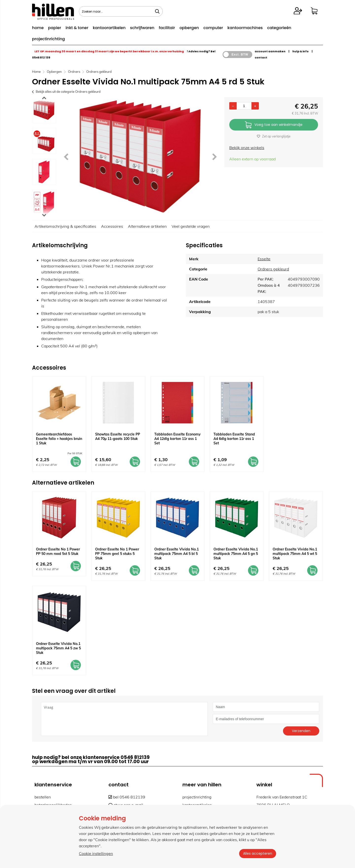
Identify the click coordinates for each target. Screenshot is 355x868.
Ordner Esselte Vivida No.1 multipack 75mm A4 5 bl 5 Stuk (177, 554)
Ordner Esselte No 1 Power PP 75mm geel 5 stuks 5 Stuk (117, 554)
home (38, 28)
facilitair (167, 28)
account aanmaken (270, 51)
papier (55, 28)
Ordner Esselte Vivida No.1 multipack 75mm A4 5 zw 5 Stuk (58, 648)
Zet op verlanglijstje (274, 136)
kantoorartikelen (109, 28)
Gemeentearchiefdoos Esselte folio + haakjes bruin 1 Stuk (59, 439)
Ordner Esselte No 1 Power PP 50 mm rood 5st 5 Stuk (58, 551)
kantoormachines (245, 28)
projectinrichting (48, 39)
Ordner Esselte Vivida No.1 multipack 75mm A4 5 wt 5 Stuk (295, 554)
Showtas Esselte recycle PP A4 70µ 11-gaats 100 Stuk (118, 436)
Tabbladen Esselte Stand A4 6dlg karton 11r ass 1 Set (234, 439)
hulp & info (301, 51)
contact (261, 57)
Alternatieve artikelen (147, 226)
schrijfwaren (142, 28)
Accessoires (112, 226)
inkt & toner (77, 28)
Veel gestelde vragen (191, 226)
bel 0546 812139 (127, 797)
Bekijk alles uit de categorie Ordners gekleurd (66, 92)
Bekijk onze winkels (247, 148)
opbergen (189, 28)
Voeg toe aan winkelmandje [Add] (274, 125)
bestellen (43, 797)
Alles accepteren (258, 853)
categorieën (279, 28)
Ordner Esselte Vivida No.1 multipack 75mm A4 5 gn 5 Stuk (236, 554)
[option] (44, 110)
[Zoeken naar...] (157, 11)
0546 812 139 (41, 57)
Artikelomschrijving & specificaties (65, 226)
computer (213, 28)
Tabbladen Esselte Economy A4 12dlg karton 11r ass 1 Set (177, 439)
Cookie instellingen (96, 853)
